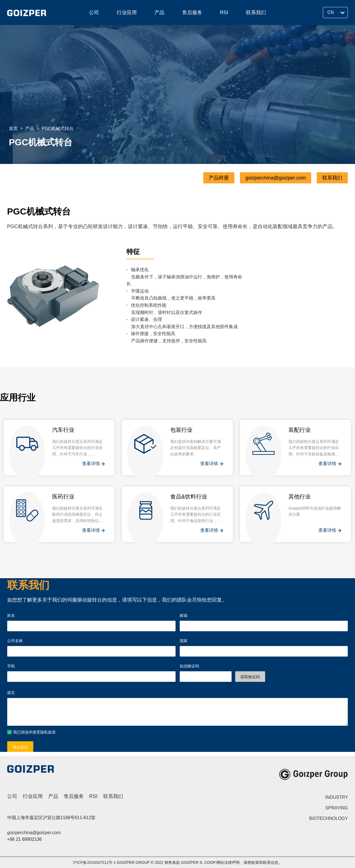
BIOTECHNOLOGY (329, 818)
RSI (224, 13)
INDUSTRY (337, 797)
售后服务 (192, 13)
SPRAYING (337, 808)
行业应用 (127, 13)
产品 (159, 13)
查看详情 (93, 464)
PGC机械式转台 (58, 129)
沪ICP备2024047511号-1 (94, 862)
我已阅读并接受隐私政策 (34, 732)
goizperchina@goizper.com (276, 178)
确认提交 (20, 747)
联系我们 (256, 13)
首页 (13, 129)
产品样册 (219, 178)
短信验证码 (189, 666)
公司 (94, 13)
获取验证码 (250, 677)
